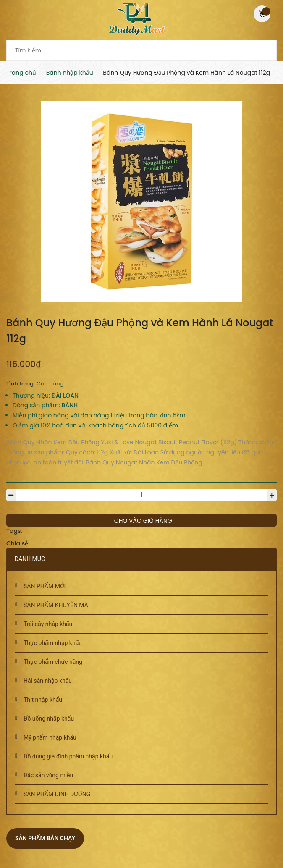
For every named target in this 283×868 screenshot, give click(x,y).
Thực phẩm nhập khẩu (53, 643)
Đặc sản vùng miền (48, 775)
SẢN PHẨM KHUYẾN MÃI (57, 605)
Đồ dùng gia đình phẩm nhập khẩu (68, 756)
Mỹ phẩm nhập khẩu (50, 737)
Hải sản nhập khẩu (48, 681)
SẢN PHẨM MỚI (45, 586)
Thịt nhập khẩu (43, 700)
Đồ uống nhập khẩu (49, 719)
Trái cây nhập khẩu (48, 624)
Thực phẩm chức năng (53, 662)
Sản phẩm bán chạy (45, 838)
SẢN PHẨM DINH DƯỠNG (57, 794)
